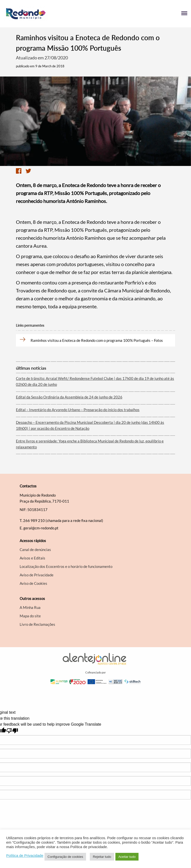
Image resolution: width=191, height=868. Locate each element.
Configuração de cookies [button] (65, 857)
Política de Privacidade (25, 856)
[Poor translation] (12, 731)
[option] (95, 121)
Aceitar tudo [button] (127, 857)
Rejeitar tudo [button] (102, 857)
